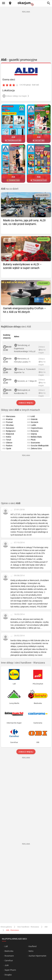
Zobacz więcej (26, 403)
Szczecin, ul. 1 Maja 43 (27, 381)
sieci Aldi (16, 327)
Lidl (6, 946)
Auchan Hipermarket (37, 956)
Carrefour (9, 961)
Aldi (46, 927)
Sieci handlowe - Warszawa (28, 927)
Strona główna (6, 927)
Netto (31, 951)
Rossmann (9, 956)
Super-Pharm (10, 970)
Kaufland (33, 946)
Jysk (7, 965)
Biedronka (9, 951)
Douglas (8, 975)
